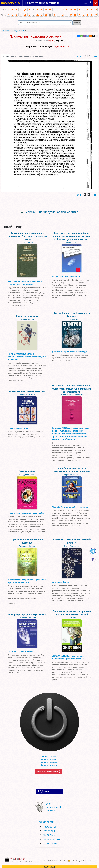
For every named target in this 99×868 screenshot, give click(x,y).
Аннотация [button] (46, 47)
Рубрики (44, 791)
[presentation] (5, 56)
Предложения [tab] (24, 56)
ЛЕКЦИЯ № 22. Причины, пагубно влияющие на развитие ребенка (68, 657)
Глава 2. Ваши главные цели (66, 277)
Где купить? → (64, 47)
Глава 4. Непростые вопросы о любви (26, 513)
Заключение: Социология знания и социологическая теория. (25, 283)
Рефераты (49, 827)
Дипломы (49, 835)
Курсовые (49, 831)
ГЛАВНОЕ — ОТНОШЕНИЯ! (20, 652)
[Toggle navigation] (86, 3)
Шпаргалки (50, 843)
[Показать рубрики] (90, 3)
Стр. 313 (5, 56)
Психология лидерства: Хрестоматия (38, 36)
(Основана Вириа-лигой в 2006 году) (70, 352)
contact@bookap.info (82, 861)
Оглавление (38, 56)
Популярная (19, 30)
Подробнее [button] (31, 47)
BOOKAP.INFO (11, 3)
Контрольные (52, 839)
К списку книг (51, 212)
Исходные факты (61, 582)
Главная (6, 30)
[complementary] (19, 860)
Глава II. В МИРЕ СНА (18, 428)
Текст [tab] (13, 56)
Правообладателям (54, 861)
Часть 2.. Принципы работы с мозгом (70, 507)
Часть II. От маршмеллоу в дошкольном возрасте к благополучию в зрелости (27, 357)
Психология (45, 822)
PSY (95, 3)
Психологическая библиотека (42, 3)
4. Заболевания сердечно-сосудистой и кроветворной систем (27, 581)
